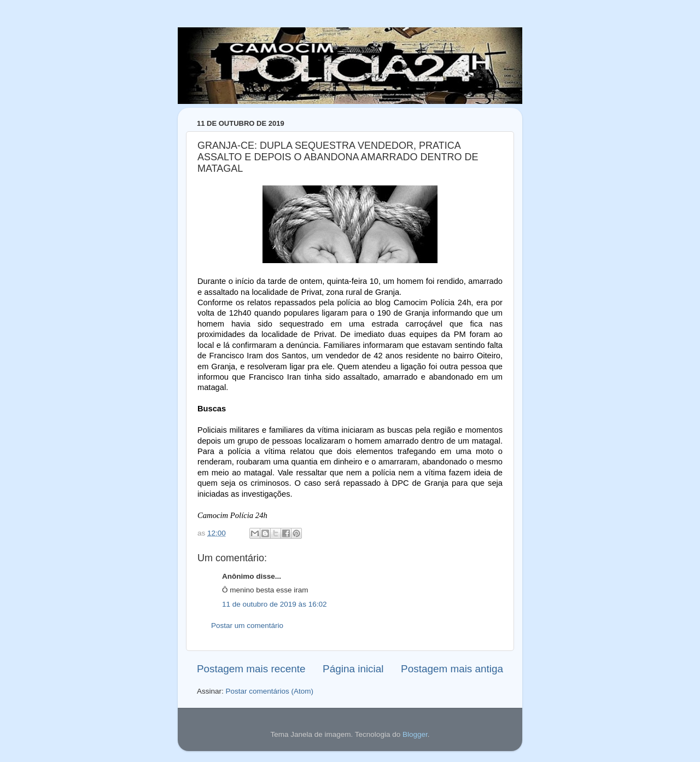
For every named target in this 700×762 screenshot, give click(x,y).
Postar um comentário (247, 626)
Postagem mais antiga (452, 669)
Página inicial (353, 669)
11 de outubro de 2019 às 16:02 (274, 604)
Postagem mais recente (251, 669)
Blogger (415, 734)
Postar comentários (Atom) (270, 691)
